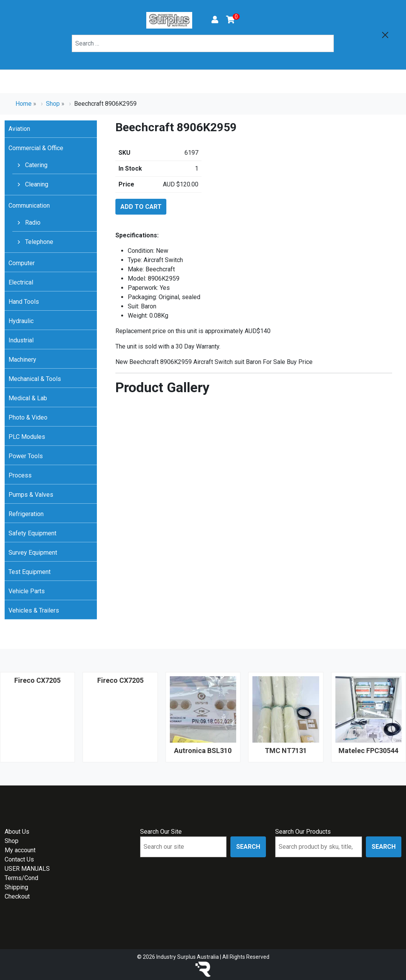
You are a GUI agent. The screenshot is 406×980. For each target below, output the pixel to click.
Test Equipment (30, 572)
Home (24, 104)
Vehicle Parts (27, 591)
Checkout (17, 896)
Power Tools (26, 456)
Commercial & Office (36, 148)
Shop (53, 104)
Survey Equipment (33, 553)
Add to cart (141, 207)
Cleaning (36, 184)
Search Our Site (161, 832)
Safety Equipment (32, 533)
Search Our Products (303, 832)
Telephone (38, 242)
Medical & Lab (28, 398)
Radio (32, 223)
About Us (17, 832)
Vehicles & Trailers (34, 610)
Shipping (16, 887)
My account (20, 850)
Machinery (22, 360)
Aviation (19, 129)
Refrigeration (26, 514)
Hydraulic (21, 321)
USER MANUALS (27, 869)
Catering (36, 165)
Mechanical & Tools (35, 379)
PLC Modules (27, 437)
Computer (22, 263)
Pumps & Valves (31, 495)
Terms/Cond (21, 878)
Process (20, 475)
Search (248, 847)
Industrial (21, 340)
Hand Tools (24, 302)
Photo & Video (28, 417)
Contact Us (19, 859)
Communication (29, 206)
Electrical (21, 282)
